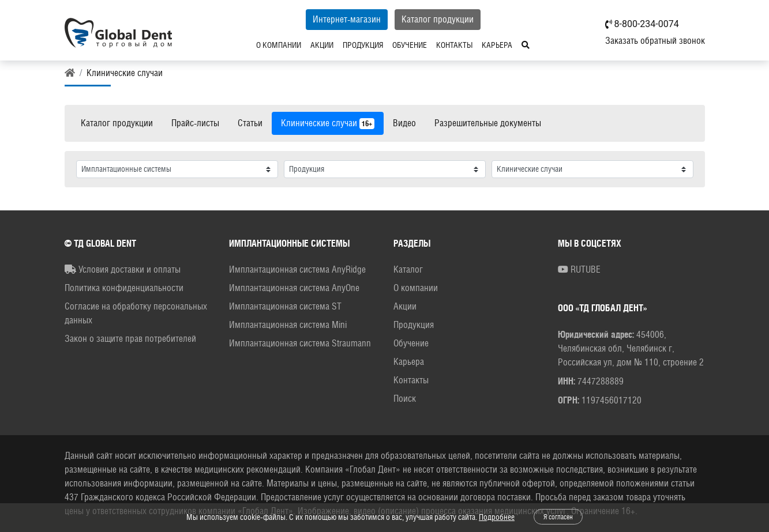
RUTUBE (579, 269)
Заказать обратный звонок (655, 41)
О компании (279, 45)
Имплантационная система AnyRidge (297, 269)
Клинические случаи (328, 123)
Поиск (405, 399)
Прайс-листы (195, 123)
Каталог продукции (438, 19)
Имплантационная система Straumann (300, 343)
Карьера (497, 45)
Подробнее (497, 517)
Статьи (250, 123)
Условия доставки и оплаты (123, 269)
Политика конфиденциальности (124, 288)
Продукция (363, 45)
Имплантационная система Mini (288, 325)
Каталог (408, 269)
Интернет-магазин (347, 19)
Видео (404, 123)
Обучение (410, 45)
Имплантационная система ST (285, 306)
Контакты (454, 45)
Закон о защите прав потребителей (130, 339)
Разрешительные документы (488, 123)
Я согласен (558, 517)
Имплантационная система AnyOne (294, 288)
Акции (322, 45)
